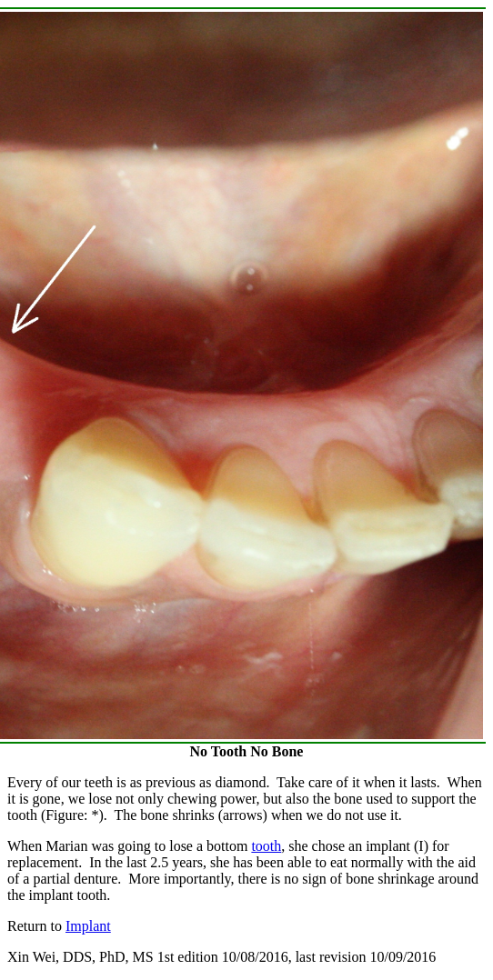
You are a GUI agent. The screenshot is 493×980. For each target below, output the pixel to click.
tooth (266, 846)
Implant (88, 926)
